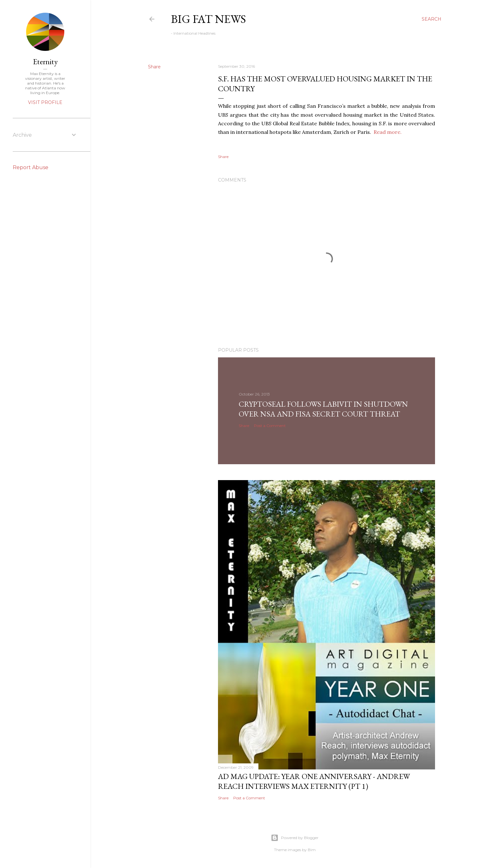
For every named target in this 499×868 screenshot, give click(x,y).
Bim (312, 850)
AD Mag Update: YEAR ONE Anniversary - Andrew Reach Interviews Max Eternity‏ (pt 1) (314, 781)
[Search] (432, 19)
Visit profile (45, 102)
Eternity (45, 62)
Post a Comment (270, 426)
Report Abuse (31, 167)
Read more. (388, 132)
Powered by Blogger (295, 838)
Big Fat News (208, 19)
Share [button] (154, 67)
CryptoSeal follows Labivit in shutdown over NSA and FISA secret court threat (323, 409)
